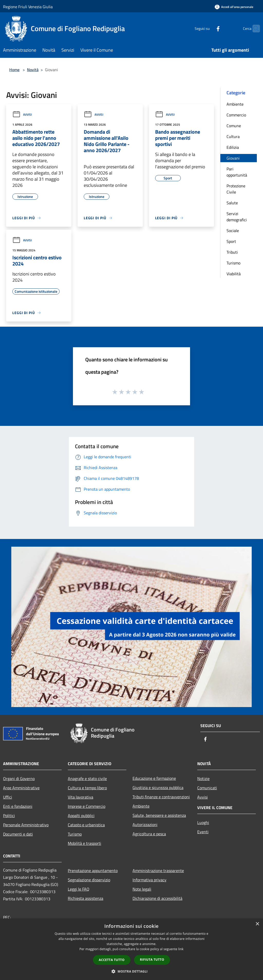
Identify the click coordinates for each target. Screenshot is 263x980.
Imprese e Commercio (87, 806)
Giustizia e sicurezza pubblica (158, 787)
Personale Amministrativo (26, 825)
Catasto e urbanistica (86, 825)
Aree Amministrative (21, 788)
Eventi (203, 832)
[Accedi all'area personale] (234, 7)
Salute (232, 203)
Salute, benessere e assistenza (159, 815)
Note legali (142, 889)
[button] (131, 971)
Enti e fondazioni (18, 806)
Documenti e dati (18, 834)
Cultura (233, 136)
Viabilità (234, 274)
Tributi (232, 252)
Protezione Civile (236, 189)
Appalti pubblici (81, 816)
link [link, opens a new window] (181, 949)
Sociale (233, 231)
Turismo (233, 263)
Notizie (203, 778)
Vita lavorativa (81, 797)
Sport (231, 241)
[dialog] (131, 949)
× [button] (257, 924)
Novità (33, 70)
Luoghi (203, 822)
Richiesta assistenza (86, 898)
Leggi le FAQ (79, 889)
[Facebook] (208, 28)
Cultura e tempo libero (87, 788)
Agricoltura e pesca (149, 834)
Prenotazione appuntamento (93, 871)
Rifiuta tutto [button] (152, 960)
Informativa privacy (149, 880)
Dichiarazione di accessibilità (157, 898)
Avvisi (22, 115)
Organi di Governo (19, 778)
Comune (234, 126)
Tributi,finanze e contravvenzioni (161, 797)
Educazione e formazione (154, 778)
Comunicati (207, 788)
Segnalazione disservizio (89, 880)
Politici (9, 816)
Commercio (236, 115)
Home (14, 70)
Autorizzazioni (145, 825)
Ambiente (235, 104)
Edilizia (233, 147)
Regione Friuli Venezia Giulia (28, 7)
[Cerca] (254, 29)
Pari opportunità (237, 172)
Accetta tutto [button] (112, 960)
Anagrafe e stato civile (87, 778)
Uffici (8, 797)
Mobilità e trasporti (84, 843)
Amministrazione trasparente (158, 871)
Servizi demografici (237, 217)
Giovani (233, 158)
